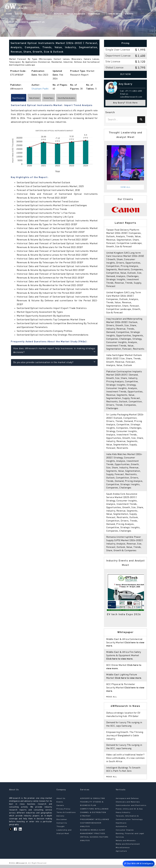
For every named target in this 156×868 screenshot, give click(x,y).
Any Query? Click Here (125, 103)
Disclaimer (62, 823)
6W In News (98, 14)
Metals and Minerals (126, 844)
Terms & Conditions (66, 816)
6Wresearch (21, 867)
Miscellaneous (123, 851)
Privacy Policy (63, 812)
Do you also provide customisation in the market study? (54, 363)
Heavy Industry (123, 816)
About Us (21, 14)
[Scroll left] (10, 99)
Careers (60, 809)
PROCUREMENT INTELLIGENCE (95, 823)
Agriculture (121, 855)
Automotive (121, 830)
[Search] (141, 120)
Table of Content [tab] (47, 99)
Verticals (82, 14)
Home (9, 14)
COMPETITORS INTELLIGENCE (94, 812)
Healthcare (121, 826)
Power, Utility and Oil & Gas (129, 812)
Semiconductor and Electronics (131, 809)
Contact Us (13, 22)
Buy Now (125, 74)
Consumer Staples (125, 833)
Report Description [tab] (23, 99)
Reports (47, 14)
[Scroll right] (98, 99)
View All (126, 187)
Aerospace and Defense (127, 802)
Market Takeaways (130, 14)
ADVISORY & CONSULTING (93, 802)
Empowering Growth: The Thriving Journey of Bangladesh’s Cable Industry (125, 739)
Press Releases (64, 14)
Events (112, 14)
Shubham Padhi (40, 89)
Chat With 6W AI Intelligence (138, 863)
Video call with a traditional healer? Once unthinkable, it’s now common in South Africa (125, 762)
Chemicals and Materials (128, 805)
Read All (112, 700)
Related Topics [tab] (69, 99)
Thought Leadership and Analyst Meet (64, 833)
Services (34, 14)
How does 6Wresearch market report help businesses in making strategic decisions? (54, 352)
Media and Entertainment (128, 848)
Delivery (60, 819)
